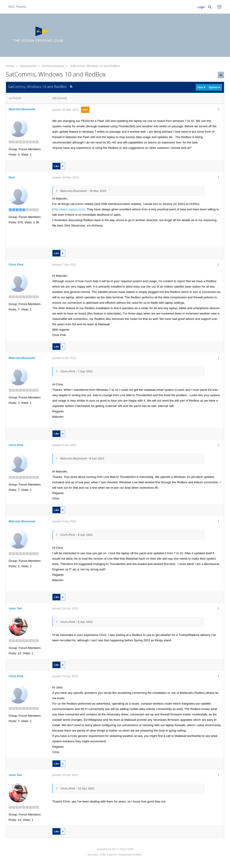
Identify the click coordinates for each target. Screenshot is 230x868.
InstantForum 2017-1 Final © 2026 (115, 849)
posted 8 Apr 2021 (64, 358)
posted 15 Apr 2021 (65, 676)
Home (10, 66)
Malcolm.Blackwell (22, 109)
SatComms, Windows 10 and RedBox (95, 66)
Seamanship (28, 66)
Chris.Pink (16, 265)
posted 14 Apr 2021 (65, 608)
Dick (12, 177)
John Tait (15, 608)
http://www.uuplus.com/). (70, 209)
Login (201, 7)
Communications (53, 66)
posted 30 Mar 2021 (66, 110)
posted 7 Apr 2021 (64, 265)
